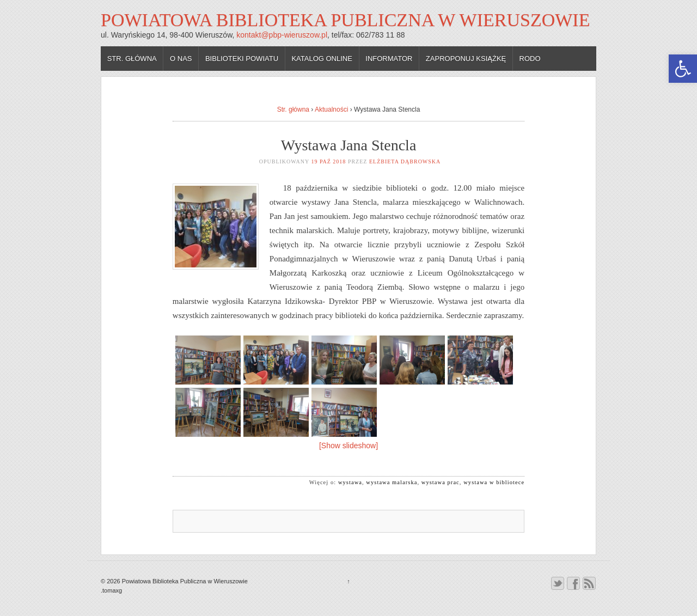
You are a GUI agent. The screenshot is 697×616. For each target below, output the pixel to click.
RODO (530, 59)
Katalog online (322, 59)
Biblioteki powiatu (242, 59)
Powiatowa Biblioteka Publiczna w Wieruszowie (345, 20)
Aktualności (331, 109)
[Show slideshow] (348, 446)
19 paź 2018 (328, 161)
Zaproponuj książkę (466, 59)
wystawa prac (441, 482)
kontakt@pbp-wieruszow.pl (282, 35)
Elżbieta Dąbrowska (405, 161)
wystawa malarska (392, 482)
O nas (181, 59)
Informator (389, 59)
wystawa (350, 482)
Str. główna (132, 59)
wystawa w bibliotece (494, 482)
